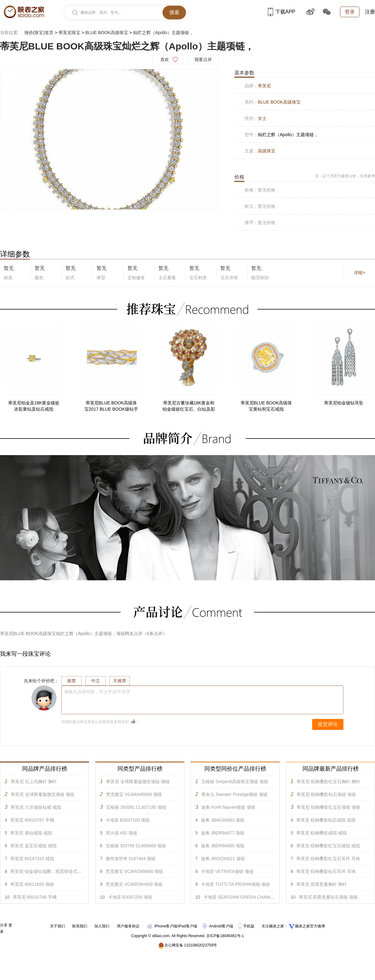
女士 (262, 118)
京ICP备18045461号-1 (225, 936)
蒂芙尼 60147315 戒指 (32, 859)
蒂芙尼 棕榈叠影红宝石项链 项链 (328, 807)
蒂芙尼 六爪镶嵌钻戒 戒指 (36, 807)
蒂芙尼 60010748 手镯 (35, 897)
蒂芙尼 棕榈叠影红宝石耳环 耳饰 (328, 859)
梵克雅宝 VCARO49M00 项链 (134, 871)
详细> (359, 273)
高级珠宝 (267, 151)
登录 (350, 12)
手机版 (247, 926)
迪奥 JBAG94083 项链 (223, 820)
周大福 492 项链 (121, 833)
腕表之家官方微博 (310, 926)
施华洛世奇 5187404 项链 (131, 859)
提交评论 (328, 724)
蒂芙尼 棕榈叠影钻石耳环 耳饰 (326, 871)
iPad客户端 (188, 926)
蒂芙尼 (264, 86)
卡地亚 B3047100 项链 (128, 820)
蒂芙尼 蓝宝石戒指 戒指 (33, 846)
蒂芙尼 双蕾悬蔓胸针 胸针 (322, 884)
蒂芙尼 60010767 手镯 (32, 820)
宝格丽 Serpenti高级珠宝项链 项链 (235, 782)
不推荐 (120, 681)
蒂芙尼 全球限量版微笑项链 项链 (42, 794)
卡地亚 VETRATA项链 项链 (227, 871)
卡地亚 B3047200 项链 (130, 897)
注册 (370, 12)
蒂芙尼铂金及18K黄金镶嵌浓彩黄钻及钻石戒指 (34, 406)
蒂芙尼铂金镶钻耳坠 (344, 403)
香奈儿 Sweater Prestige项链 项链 (234, 794)
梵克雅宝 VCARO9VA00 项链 (134, 884)
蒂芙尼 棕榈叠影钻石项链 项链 (326, 794)
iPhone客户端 (162, 926)
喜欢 (165, 59)
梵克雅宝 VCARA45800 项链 (134, 794)
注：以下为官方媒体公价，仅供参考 (345, 176)
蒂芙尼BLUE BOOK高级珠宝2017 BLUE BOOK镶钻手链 (111, 406)
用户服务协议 (128, 926)
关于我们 (57, 926)
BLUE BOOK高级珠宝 (107, 33)
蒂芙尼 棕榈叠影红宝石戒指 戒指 (328, 846)
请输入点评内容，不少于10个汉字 (97, 692)
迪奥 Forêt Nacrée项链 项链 (228, 807)
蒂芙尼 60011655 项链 (32, 884)
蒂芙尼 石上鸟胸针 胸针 (34, 782)
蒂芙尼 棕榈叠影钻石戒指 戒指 (326, 820)
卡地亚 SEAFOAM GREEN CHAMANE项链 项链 (251, 897)
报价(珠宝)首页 (39, 33)
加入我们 (102, 926)
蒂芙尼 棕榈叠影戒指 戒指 (322, 833)
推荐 (72, 681)
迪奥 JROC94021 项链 (223, 859)
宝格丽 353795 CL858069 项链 (136, 846)
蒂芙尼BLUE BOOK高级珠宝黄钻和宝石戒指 (266, 406)
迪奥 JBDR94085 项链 (223, 846)
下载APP (282, 12)
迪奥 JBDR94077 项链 (223, 833)
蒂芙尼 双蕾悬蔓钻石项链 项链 (328, 897)
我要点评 (203, 59)
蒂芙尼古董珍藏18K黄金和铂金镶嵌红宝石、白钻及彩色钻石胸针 (189, 406)
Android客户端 (218, 926)
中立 (96, 681)
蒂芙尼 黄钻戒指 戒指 (31, 833)
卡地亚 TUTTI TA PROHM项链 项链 (235, 884)
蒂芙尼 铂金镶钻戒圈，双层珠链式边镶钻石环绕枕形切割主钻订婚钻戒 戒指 (84, 871)
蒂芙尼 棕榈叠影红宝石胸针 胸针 (328, 782)
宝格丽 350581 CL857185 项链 (136, 807)
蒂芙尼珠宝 (69, 33)
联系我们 (80, 926)
